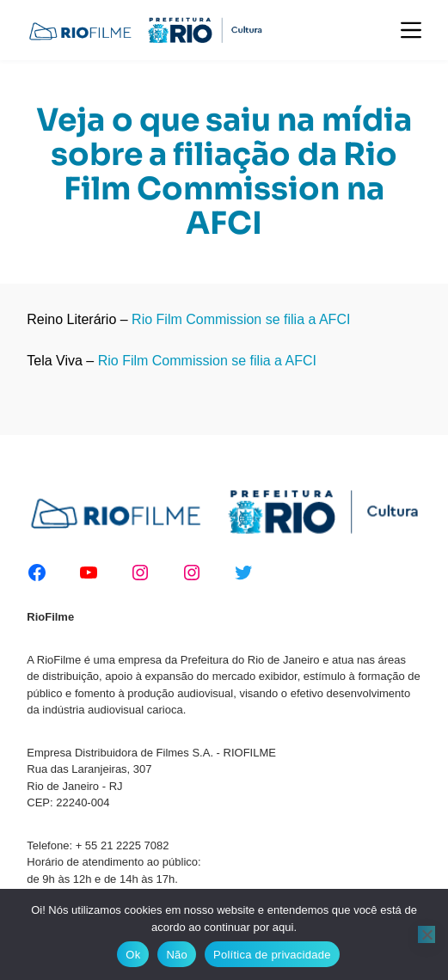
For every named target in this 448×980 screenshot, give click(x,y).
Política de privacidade (272, 955)
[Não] (427, 934)
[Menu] (411, 30)
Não (177, 955)
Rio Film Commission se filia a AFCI (241, 319)
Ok (133, 955)
